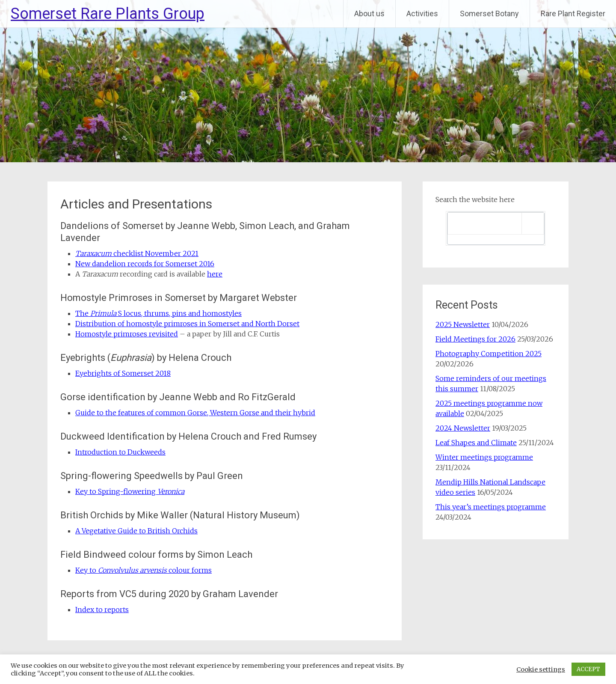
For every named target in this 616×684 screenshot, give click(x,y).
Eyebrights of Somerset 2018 (123, 373)
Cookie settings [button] (541, 669)
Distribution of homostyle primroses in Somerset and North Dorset (187, 324)
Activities (422, 13)
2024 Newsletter (463, 428)
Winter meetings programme (484, 457)
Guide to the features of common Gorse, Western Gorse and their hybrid (195, 413)
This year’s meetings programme (491, 507)
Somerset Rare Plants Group (108, 14)
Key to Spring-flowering (130, 491)
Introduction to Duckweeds (120, 452)
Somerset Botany (489, 13)
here (215, 274)
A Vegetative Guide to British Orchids (136, 531)
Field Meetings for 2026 (475, 339)
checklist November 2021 (137, 253)
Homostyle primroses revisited (127, 334)
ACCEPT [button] (588, 669)
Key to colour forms (144, 570)
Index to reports (102, 610)
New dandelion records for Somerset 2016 (145, 264)
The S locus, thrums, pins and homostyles (158, 313)
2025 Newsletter (463, 324)
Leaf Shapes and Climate (476, 443)
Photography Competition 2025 (489, 354)
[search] (485, 223)
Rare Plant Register (573, 13)
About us (369, 13)
